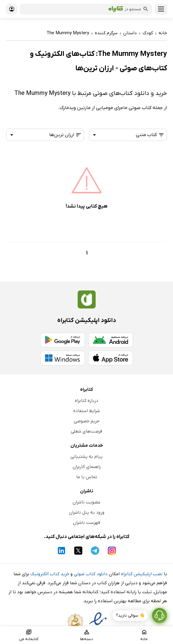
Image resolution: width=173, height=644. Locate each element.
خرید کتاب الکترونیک (50, 574)
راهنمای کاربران (87, 467)
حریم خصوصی (87, 421)
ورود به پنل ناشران (87, 512)
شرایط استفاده (86, 411)
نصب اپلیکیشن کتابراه (142, 574)
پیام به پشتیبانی (86, 457)
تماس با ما (87, 477)
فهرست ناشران (86, 523)
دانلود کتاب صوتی (91, 574)
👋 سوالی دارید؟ (130, 616)
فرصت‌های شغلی (86, 431)
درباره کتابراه (86, 401)
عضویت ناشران (86, 502)
